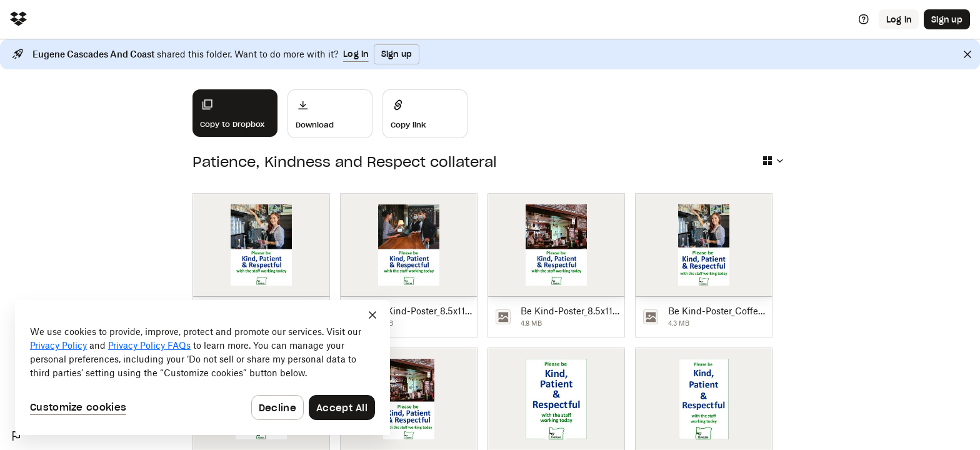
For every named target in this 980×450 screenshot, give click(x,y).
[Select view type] (772, 161)
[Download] (330, 114)
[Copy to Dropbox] (235, 113)
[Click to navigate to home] (18, 20)
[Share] (425, 114)
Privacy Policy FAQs (149, 345)
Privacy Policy (58, 345)
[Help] (864, 19)
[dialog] (202, 367)
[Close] (967, 54)
